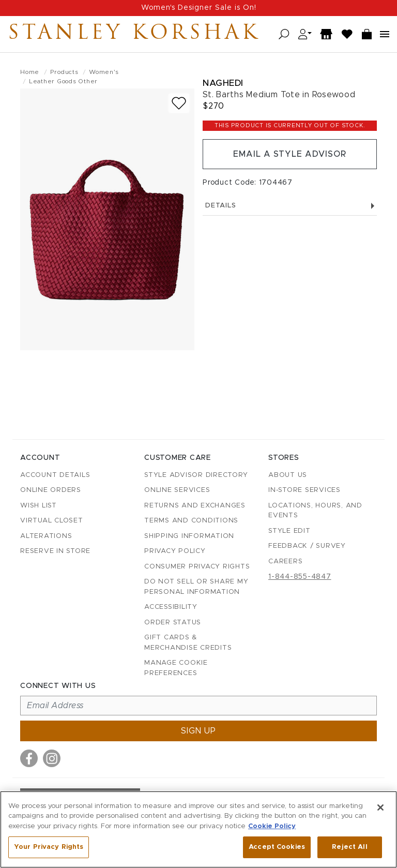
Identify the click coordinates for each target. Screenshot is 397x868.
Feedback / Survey (307, 546)
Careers (285, 562)
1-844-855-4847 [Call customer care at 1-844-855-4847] (300, 577)
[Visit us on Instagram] (52, 758)
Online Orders (51, 490)
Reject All (349, 847)
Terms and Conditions (191, 521)
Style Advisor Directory (196, 475)
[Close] (380, 807)
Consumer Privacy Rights (197, 567)
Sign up (198, 731)
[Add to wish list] (179, 103)
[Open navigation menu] (385, 34)
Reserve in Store (55, 551)
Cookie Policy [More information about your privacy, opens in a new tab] (272, 826)
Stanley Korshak (134, 34)
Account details (55, 475)
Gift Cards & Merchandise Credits (188, 643)
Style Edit (289, 531)
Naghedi (223, 83)
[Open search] (284, 34)
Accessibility (171, 607)
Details (290, 206)
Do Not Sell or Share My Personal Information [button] (196, 587)
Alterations (46, 536)
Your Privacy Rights (49, 847)
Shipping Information (189, 536)
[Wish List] (347, 34)
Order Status (173, 623)
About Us (288, 475)
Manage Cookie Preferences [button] (176, 668)
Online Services (177, 490)
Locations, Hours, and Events (315, 511)
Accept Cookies (277, 847)
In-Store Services (304, 490)
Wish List (39, 506)
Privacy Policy (175, 551)
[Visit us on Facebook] (29, 758)
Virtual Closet (52, 521)
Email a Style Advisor (290, 154)
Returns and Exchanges (195, 506)
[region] (198, 829)
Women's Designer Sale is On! (199, 8)
